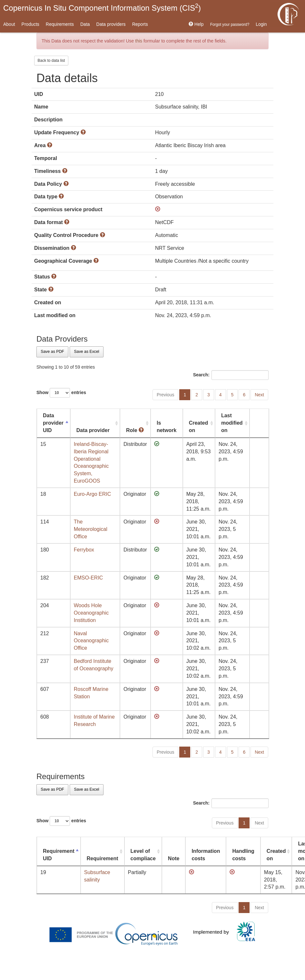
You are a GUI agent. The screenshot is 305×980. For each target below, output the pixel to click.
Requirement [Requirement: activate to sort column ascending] (103, 858)
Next (259, 395)
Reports (140, 24)
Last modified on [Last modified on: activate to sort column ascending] (232, 423)
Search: (231, 375)
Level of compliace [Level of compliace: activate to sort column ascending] (143, 855)
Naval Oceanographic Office (91, 641)
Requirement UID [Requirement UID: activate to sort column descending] (59, 855)
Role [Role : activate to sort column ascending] (135, 430)
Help (196, 24)
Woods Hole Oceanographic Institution (91, 613)
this (139, 41)
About (9, 24)
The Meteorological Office (91, 529)
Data (85, 24)
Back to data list (51, 61)
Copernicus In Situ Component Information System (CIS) (102, 7)
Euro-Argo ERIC (93, 494)
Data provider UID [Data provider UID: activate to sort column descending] (53, 423)
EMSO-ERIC (89, 578)
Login (261, 24)
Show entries (61, 393)
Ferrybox (84, 550)
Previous (165, 395)
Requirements (60, 24)
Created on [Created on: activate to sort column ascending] (199, 427)
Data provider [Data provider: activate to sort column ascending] (93, 430)
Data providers (111, 24)
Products (30, 24)
